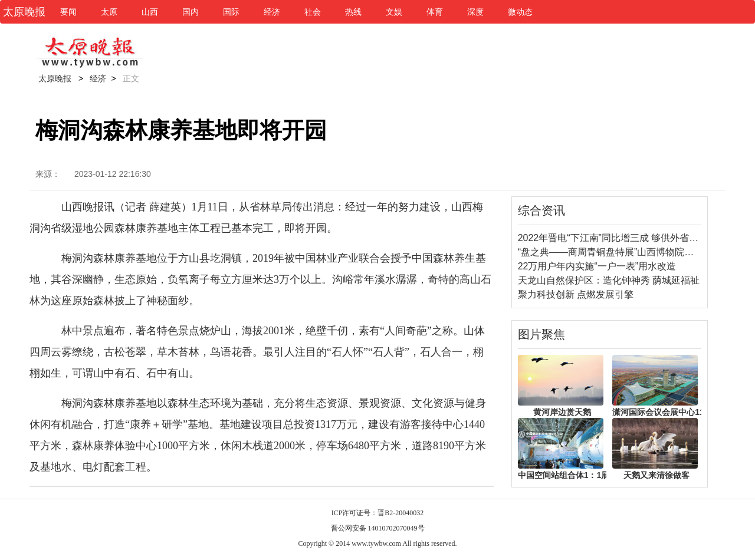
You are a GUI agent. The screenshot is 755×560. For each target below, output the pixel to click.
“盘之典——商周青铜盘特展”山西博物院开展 (611, 252)
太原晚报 (55, 78)
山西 (150, 12)
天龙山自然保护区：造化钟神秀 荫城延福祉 (609, 280)
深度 (475, 12)
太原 (109, 12)
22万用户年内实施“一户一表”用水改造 (597, 266)
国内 (191, 12)
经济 (272, 12)
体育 (435, 12)
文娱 (394, 12)
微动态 (520, 12)
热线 (353, 12)
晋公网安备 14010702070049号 (378, 528)
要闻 (68, 12)
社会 (313, 12)
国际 (231, 12)
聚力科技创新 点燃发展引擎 (576, 294)
